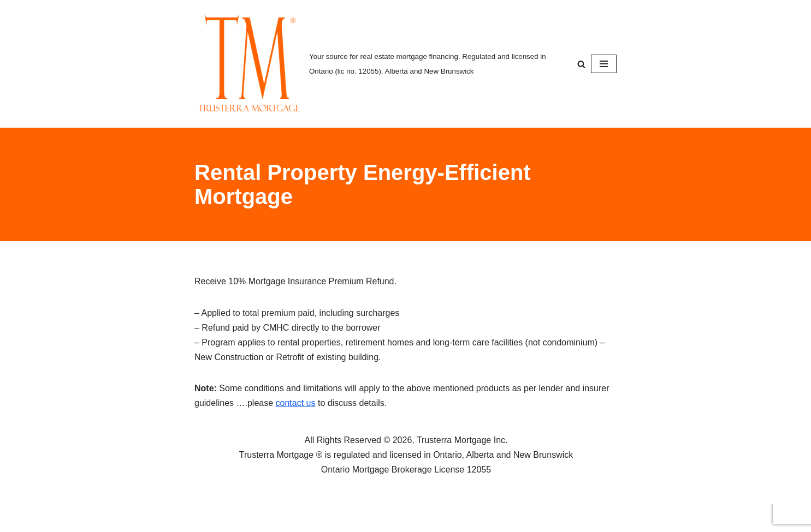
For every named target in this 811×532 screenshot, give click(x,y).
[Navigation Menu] (604, 64)
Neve (205, 518)
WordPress (292, 518)
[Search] (581, 64)
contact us (296, 403)
